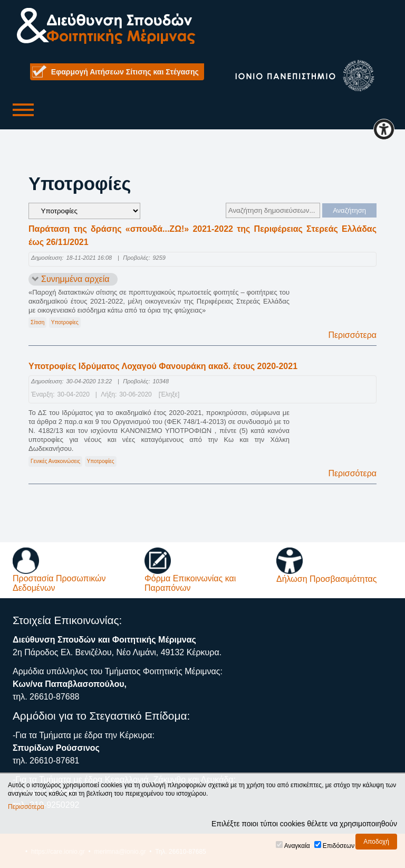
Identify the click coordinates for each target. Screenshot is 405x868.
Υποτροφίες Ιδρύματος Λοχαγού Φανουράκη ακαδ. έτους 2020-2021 (163, 366)
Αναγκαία (297, 846)
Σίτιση (37, 322)
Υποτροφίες (65, 322)
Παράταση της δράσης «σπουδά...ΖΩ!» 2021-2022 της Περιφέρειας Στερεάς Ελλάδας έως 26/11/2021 (202, 236)
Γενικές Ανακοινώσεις (55, 461)
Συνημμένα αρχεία (75, 279)
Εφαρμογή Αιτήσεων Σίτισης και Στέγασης (125, 72)
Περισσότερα (352, 335)
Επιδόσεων (339, 846)
